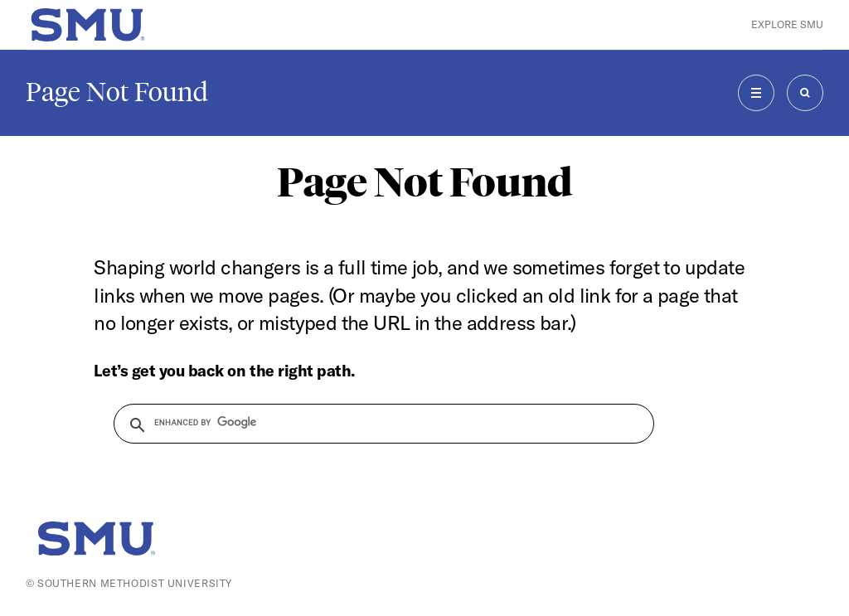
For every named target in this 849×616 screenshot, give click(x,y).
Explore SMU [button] (787, 24)
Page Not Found (117, 92)
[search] (374, 423)
